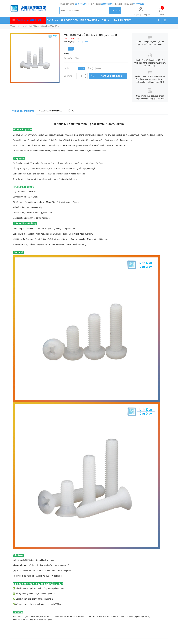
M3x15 (90, 68)
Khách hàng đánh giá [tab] (50, 111)
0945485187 (81, 4)
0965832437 (106, 4)
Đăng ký (146, 15)
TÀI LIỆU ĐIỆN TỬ (123, 20)
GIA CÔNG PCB (69, 20)
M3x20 (99, 68)
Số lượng (68, 76)
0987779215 (139, 4)
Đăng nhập (137, 15)
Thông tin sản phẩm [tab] (23, 111)
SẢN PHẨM (53, 20)
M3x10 (82, 68)
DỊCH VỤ (107, 20)
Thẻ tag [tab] (70, 111)
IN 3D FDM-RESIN (90, 20)
